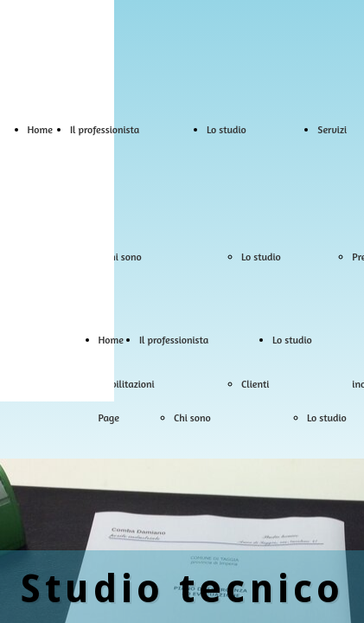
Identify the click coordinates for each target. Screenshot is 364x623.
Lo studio (227, 129)
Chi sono (123, 257)
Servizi (332, 129)
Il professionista (105, 129)
